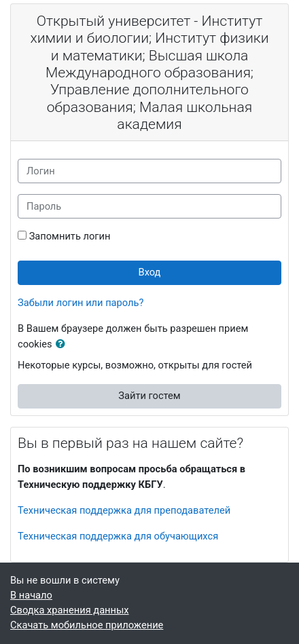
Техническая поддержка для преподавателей (124, 510)
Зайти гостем (149, 396)
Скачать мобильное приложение (87, 625)
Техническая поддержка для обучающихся (118, 536)
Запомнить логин (70, 236)
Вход (150, 272)
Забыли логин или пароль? (81, 303)
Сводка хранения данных (70, 610)
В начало (31, 595)
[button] (63, 345)
